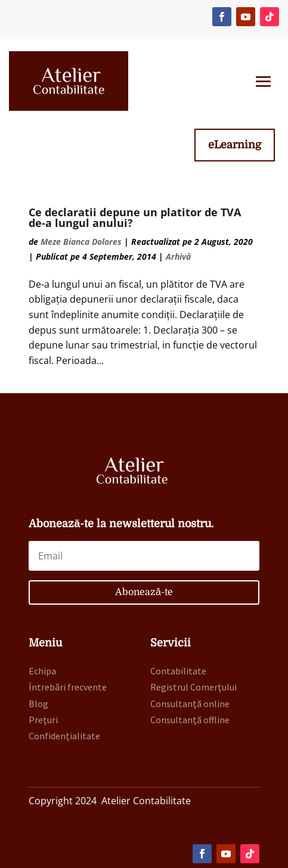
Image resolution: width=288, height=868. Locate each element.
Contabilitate (178, 671)
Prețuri (43, 720)
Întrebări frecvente (68, 687)
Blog (38, 704)
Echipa (42, 671)
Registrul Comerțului (193, 687)
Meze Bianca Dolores (81, 242)
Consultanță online (190, 704)
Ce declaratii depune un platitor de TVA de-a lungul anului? (135, 217)
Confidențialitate (64, 736)
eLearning (235, 145)
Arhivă (178, 256)
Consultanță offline (190, 720)
